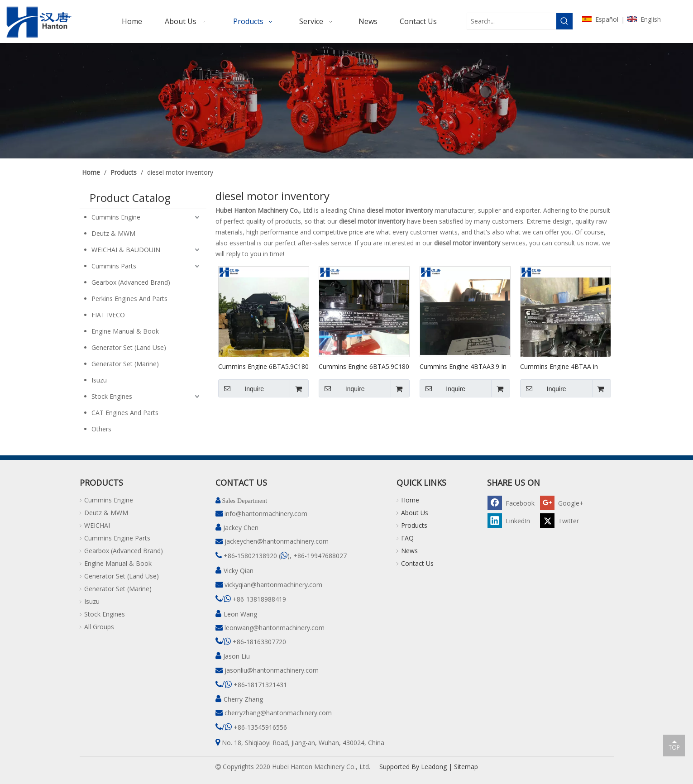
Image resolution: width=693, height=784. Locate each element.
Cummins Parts (114, 266)
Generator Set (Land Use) (129, 347)
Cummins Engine (116, 217)
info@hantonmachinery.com (266, 514)
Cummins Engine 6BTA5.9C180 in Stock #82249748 (263, 366)
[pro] (346, 101)
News (409, 551)
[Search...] (512, 21)
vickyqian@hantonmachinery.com (273, 585)
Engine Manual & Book (125, 331)
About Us (415, 513)
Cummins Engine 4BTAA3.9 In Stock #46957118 (463, 366)
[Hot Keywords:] (564, 21)
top (674, 745)
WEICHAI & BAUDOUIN (126, 250)
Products (414, 525)
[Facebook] (512, 503)
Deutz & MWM (113, 233)
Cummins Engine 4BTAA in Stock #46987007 (559, 366)
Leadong (434, 767)
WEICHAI (97, 525)
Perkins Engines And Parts (129, 299)
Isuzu (99, 380)
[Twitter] (565, 520)
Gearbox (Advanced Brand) (131, 282)
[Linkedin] (512, 520)
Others (101, 429)
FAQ (407, 538)
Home (410, 500)
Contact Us (417, 563)
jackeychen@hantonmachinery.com (277, 541)
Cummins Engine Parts (117, 538)
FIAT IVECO (108, 315)
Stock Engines (112, 396)
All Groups (99, 627)
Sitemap (466, 767)
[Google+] (565, 503)
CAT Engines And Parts (125, 413)
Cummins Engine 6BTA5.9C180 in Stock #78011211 (364, 366)
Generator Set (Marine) (125, 364)
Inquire (241, 388)
